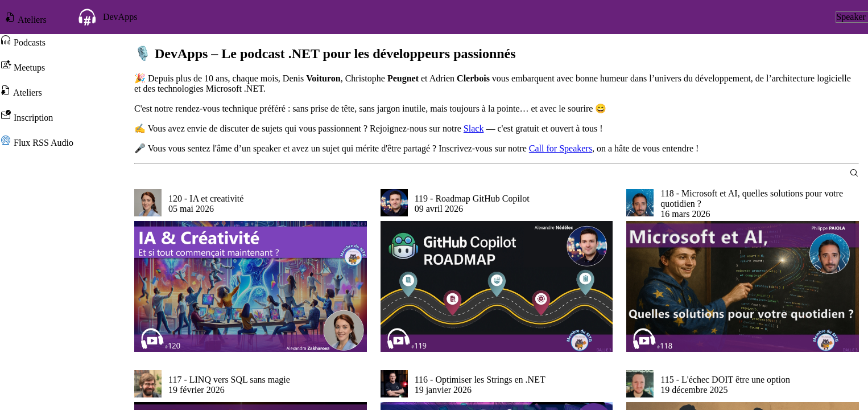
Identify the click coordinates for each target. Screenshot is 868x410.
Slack (474, 128)
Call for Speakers (561, 148)
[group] (251, 270)
